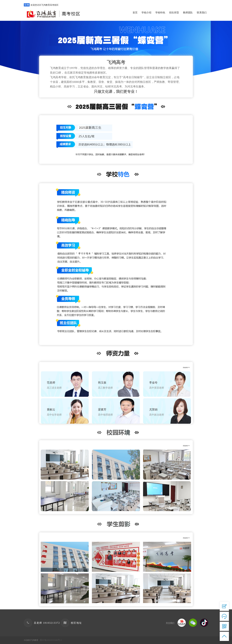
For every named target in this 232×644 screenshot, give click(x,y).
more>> (186, 367)
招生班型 (174, 13)
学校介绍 (146, 13)
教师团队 (188, 13)
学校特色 (160, 13)
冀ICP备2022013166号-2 (51, 640)
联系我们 (202, 13)
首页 (135, 13)
